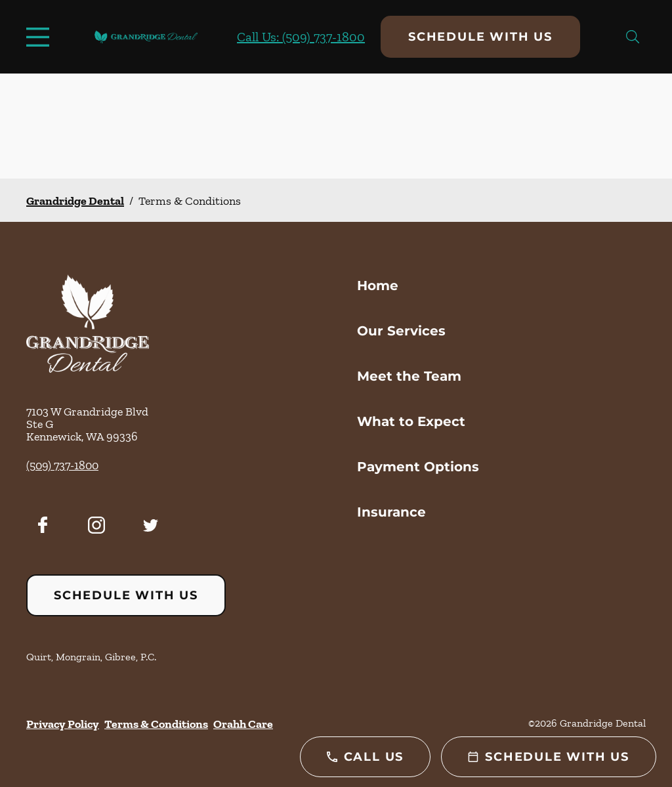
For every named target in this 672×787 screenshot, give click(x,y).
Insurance (391, 512)
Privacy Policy (63, 724)
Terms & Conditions (156, 724)
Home (378, 286)
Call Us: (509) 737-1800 (301, 37)
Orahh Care (243, 724)
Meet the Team (409, 376)
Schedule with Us (480, 37)
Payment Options (418, 467)
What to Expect (411, 421)
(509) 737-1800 (62, 465)
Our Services (401, 331)
